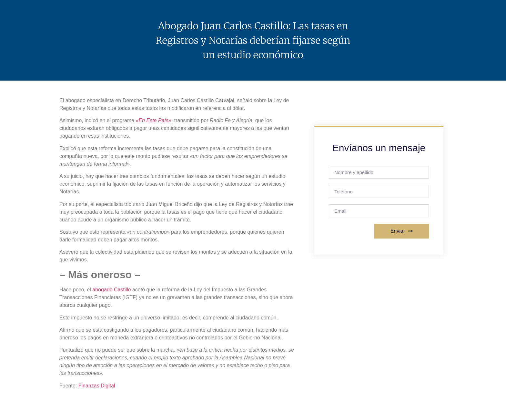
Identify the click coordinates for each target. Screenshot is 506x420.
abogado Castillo (111, 290)
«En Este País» (154, 120)
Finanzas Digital (97, 386)
